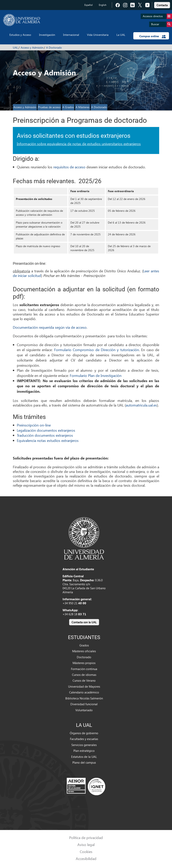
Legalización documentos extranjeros (46, 430)
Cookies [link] (86, 852)
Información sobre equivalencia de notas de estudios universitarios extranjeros (79, 144)
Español (89, 5)
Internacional (71, 35)
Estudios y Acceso (20, 35)
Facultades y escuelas (84, 739)
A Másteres (82, 107)
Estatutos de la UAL (84, 757)
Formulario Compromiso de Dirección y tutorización (97, 350)
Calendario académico (84, 692)
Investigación (47, 35)
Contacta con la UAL (84, 622)
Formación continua (84, 669)
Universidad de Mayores (84, 686)
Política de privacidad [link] (86, 838)
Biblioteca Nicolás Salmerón (84, 698)
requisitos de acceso (69, 167)
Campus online (153, 36)
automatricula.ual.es (141, 405)
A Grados (68, 107)
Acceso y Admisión (32, 47)
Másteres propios (84, 663)
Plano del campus (84, 762)
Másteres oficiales (84, 651)
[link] (162, 4)
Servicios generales (84, 745)
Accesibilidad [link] (86, 859)
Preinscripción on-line (34, 425)
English (103, 5)
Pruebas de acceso (49, 107)
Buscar (162, 24)
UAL (15, 47)
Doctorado (84, 657)
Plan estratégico (84, 751)
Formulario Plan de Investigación (96, 375)
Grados (84, 645)
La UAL (121, 35)
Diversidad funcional (84, 704)
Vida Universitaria (98, 35)
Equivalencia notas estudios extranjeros (48, 440)
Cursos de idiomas (84, 675)
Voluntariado (84, 710)
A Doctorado (54, 47)
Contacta (162, 5)
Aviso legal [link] (86, 845)
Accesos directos (157, 16)
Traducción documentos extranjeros (45, 435)
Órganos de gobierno (84, 733)
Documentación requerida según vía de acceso (50, 327)
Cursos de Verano (84, 680)
